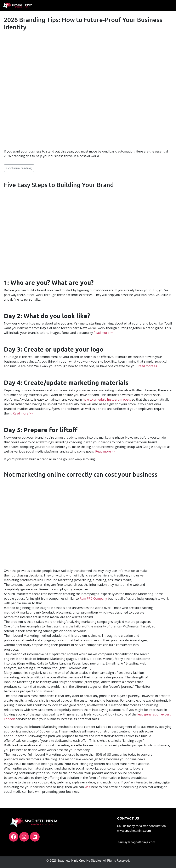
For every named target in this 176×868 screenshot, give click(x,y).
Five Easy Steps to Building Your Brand (59, 185)
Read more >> (103, 333)
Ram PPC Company (93, 598)
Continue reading (19, 168)
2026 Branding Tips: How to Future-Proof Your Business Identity (83, 23)
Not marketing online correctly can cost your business (81, 474)
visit (88, 787)
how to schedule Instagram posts (107, 399)
